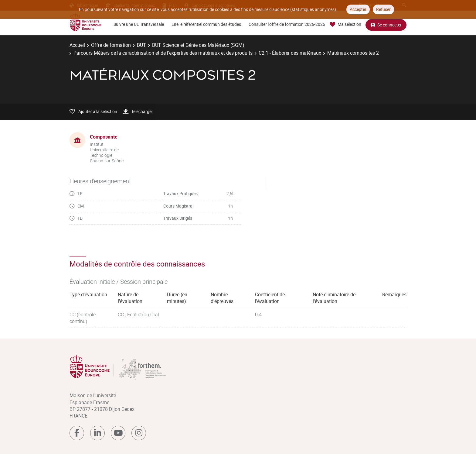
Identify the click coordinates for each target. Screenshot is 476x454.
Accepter (358, 9)
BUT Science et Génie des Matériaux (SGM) (198, 45)
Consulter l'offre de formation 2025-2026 (287, 24)
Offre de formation (111, 45)
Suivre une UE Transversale (139, 24)
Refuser (383, 9)
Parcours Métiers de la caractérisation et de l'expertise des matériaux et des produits (163, 53)
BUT (141, 45)
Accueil (77, 45)
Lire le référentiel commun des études (206, 24)
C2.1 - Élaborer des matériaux (290, 53)
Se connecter (386, 24)
